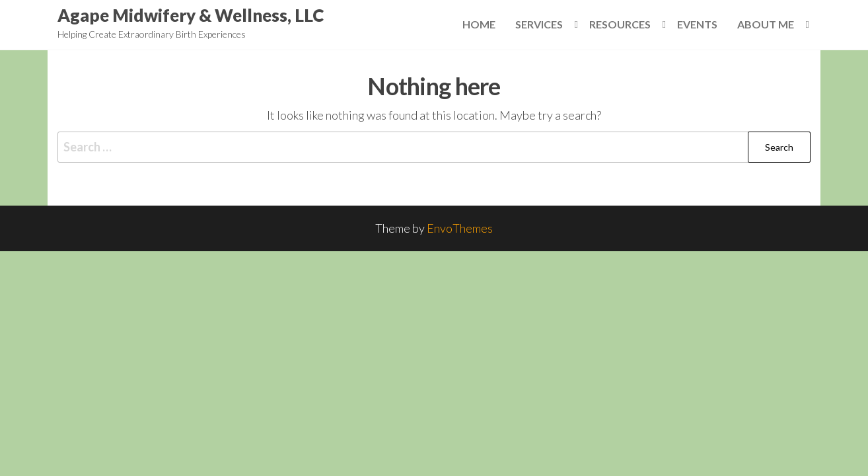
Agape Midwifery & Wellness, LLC (191, 15)
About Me (766, 24)
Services (539, 24)
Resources (620, 24)
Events (697, 24)
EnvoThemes (460, 228)
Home (479, 24)
